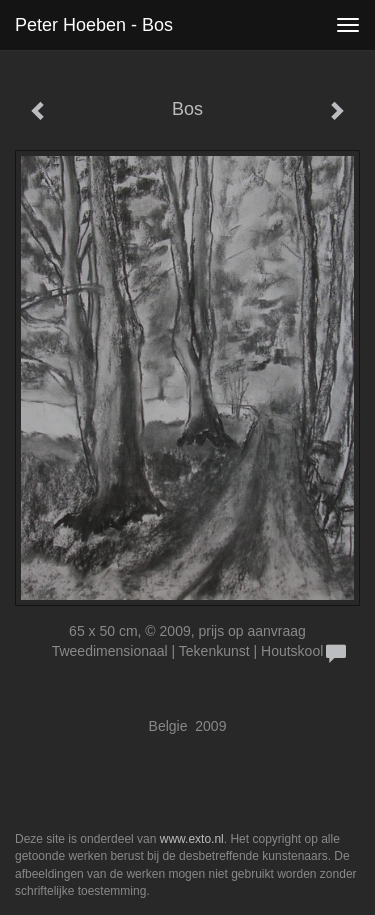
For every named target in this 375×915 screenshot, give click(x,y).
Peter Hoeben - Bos (94, 25)
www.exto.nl (192, 839)
